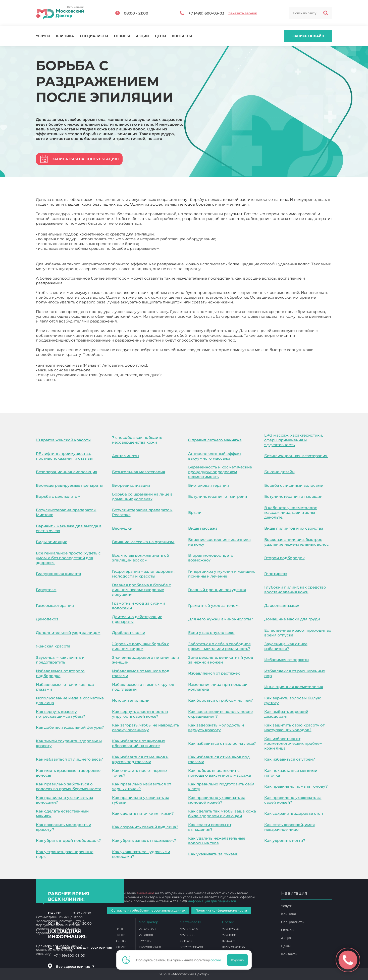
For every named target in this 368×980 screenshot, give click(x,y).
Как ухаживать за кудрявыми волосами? (141, 854)
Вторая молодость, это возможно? (211, 558)
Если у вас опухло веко (211, 633)
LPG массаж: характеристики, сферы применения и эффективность (294, 440)
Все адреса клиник (75, 966)
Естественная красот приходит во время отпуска (298, 633)
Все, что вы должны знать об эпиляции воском (141, 558)
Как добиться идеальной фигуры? (70, 727)
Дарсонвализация (282, 605)
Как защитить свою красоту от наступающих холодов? (294, 727)
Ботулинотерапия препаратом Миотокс (66, 512)
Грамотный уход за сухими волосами (139, 606)
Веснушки (122, 528)
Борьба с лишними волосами (294, 485)
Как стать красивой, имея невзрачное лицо (290, 827)
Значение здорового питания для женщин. (145, 660)
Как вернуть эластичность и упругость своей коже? (140, 714)
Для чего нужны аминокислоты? (221, 619)
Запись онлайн (308, 36)
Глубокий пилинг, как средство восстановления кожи (295, 590)
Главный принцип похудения (217, 590)
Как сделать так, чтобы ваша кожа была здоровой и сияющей (222, 813)
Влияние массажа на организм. (143, 542)
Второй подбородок (284, 558)
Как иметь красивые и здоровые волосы (68, 773)
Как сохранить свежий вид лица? (145, 827)
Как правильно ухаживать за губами (141, 800)
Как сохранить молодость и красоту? (64, 827)
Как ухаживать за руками (213, 854)
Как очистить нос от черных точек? (140, 773)
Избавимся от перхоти (286, 660)
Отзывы (122, 36)
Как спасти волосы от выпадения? (210, 827)
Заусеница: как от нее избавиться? (286, 646)
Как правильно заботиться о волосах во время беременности (69, 786)
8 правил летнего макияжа (215, 440)
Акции (142, 36)
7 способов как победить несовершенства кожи (137, 440)
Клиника (65, 36)
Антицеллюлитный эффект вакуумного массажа (215, 456)
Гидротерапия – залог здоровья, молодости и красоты (144, 574)
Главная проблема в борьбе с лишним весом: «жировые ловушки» (142, 590)
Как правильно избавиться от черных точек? (142, 786)
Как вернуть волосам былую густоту (293, 700)
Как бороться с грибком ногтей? (221, 700)
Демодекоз (47, 619)
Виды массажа (203, 528)
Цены (161, 36)
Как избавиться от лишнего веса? (69, 759)
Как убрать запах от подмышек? (144, 840)
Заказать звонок (243, 13)
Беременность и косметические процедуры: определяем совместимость (220, 472)
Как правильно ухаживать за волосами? (65, 800)
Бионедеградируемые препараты (69, 485)
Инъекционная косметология (294, 687)
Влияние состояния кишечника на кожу (219, 542)
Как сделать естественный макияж (62, 813)
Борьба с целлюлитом (58, 496)
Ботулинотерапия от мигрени (218, 496)
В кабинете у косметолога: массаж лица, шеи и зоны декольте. (291, 512)
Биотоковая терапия (208, 485)
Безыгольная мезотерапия (139, 472)
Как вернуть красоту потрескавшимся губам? (61, 714)
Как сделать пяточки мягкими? (143, 813)
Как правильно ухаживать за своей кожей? (293, 800)
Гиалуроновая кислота (59, 574)
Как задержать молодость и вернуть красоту (216, 727)
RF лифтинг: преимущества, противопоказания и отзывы (64, 456)
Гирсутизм (46, 590)
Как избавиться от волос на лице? (222, 743)
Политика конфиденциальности (221, 910)
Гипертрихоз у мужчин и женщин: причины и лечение (222, 574)
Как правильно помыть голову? (296, 786)
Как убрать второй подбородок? (68, 840)
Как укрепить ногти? (285, 840)
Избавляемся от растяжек (214, 673)
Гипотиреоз (276, 574)
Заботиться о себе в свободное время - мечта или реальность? (219, 646)
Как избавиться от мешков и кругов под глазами (140, 759)
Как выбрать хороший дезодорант (286, 714)
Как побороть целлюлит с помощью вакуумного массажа (220, 773)
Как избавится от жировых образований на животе (139, 743)
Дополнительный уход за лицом (68, 633)
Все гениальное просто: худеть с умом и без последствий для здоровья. (68, 558)
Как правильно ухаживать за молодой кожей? (217, 800)
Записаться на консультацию (85, 159)
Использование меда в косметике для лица (70, 700)
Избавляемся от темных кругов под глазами (143, 687)
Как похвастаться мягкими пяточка (291, 773)
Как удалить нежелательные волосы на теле (217, 841)
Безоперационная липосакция (67, 472)
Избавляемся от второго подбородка (60, 673)
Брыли (195, 512)
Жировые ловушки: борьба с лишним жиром (141, 646)
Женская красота (53, 646)
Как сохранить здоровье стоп (294, 813)
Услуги (43, 36)
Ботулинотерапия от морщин (293, 496)
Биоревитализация (131, 485)
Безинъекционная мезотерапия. (296, 456)
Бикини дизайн (279, 472)
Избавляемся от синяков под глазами (65, 687)
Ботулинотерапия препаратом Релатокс (142, 512)
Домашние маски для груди (292, 619)
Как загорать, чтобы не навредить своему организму (146, 727)
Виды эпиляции (52, 542)
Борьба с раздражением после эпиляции (76, 390)
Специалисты (94, 36)
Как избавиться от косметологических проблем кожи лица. (293, 743)
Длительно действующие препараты (137, 619)
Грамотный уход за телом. (214, 605)
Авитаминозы (126, 456)
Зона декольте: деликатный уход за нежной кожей (221, 660)
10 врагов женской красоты (63, 440)
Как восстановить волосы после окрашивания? (220, 714)
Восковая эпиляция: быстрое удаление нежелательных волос (297, 542)
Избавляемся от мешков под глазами (141, 673)
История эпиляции (131, 700)
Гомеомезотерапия (55, 605)
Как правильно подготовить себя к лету (221, 786)
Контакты (182, 36)
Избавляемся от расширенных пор (295, 673)
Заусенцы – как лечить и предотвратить (60, 660)
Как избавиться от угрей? (290, 759)
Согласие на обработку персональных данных (148, 910)
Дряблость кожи (129, 633)
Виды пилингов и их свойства (294, 528)
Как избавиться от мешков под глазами (219, 759)
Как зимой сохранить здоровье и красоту (69, 743)
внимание (145, 893)
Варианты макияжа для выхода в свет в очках (69, 528)
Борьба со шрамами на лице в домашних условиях (142, 497)
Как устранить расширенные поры (65, 854)
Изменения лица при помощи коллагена (218, 687)
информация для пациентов (212, 901)
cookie (217, 960)
